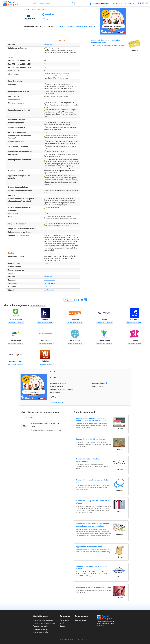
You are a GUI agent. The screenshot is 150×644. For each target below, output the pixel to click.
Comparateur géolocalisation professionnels (88, 460)
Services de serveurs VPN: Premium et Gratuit (92, 568)
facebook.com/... (49, 280)
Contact (63, 626)
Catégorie (54, 383)
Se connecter (129, 3)
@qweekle (47, 287)
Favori (44, 20)
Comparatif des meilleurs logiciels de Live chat (93, 481)
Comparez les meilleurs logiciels (44, 623)
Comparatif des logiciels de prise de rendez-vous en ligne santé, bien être (91, 419)
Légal (62, 623)
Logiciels (32, 9)
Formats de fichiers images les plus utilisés (93, 587)
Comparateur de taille (101, 3)
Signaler (68, 300)
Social (107, 617)
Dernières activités (81, 620)
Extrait (52, 372)
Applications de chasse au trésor (89, 547)
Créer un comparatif (90, 4)
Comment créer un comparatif (43, 620)
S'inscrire (116, 3)
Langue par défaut (98, 383)
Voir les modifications (57, 403)
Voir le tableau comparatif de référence (39, 26)
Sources (53, 378)
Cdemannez (36, 424)
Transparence (65, 620)
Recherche (73, 3)
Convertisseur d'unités (41, 629)
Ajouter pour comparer (38, 305)
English (143, 3)
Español (147, 3)
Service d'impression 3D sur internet (91, 439)
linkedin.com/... (49, 290)
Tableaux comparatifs (40, 626)
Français (139, 3)
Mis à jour (54, 389)
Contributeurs (55, 392)
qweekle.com (48, 45)
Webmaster (42, 9)
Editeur (94, 386)
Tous (25, 9)
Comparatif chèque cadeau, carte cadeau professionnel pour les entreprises (92, 525)
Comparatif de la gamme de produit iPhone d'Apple (93, 502)
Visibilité (53, 386)
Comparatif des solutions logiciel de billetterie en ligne (75, 26)
